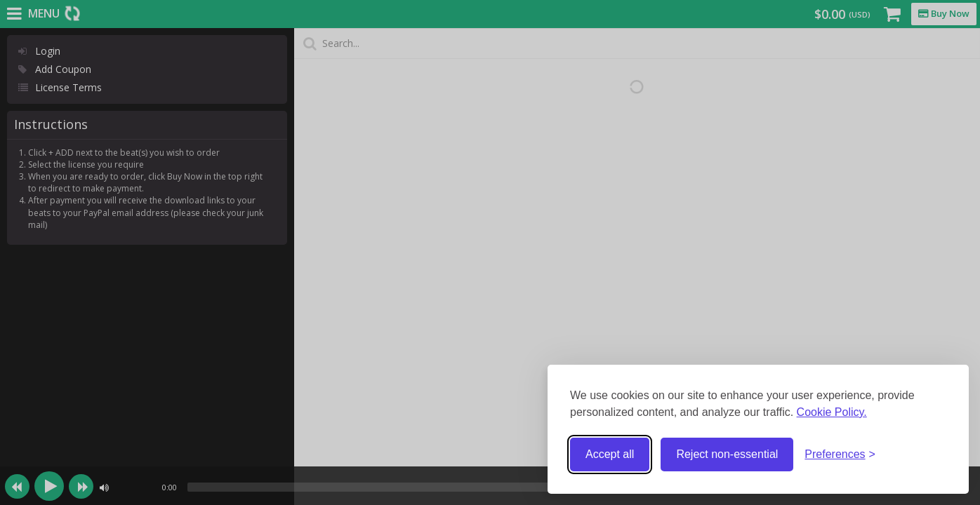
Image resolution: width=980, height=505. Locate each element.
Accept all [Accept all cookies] (610, 454)
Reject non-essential (727, 454)
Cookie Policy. (832, 412)
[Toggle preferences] (840, 455)
